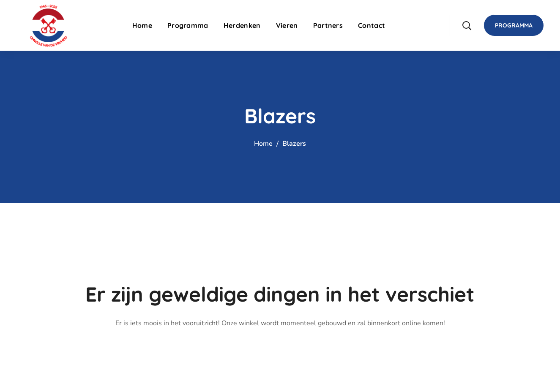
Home (263, 144)
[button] (467, 25)
